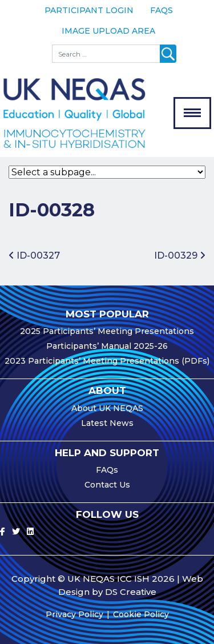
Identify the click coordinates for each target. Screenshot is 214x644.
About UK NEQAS (107, 408)
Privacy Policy (74, 614)
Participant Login (89, 10)
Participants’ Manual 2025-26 (107, 346)
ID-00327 (34, 255)
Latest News (107, 423)
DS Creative (131, 592)
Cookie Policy (141, 614)
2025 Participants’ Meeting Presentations (107, 331)
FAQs (161, 10)
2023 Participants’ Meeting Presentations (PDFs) (107, 361)
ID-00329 (180, 255)
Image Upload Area (108, 31)
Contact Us (107, 485)
